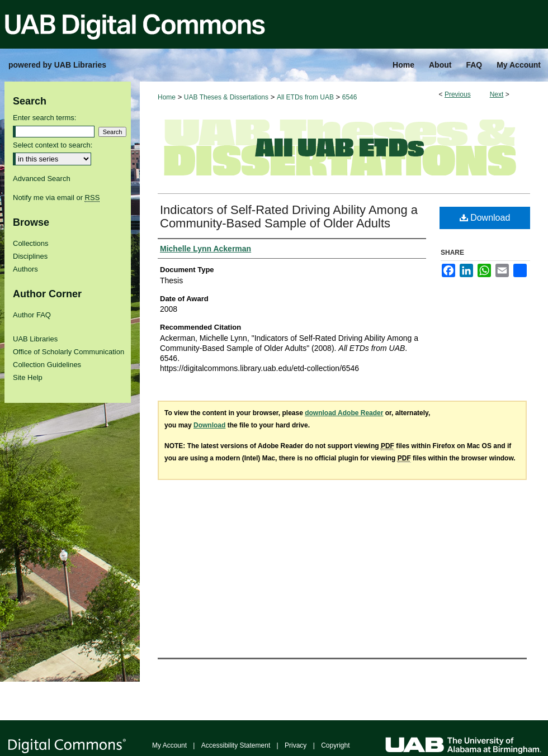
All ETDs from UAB (305, 97)
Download (485, 218)
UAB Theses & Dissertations (226, 97)
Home (167, 97)
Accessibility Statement (236, 745)
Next (497, 94)
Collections (31, 243)
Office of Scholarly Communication (68, 352)
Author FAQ (32, 315)
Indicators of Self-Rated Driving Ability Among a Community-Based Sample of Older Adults (289, 217)
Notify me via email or (56, 198)
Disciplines (30, 256)
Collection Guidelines (47, 365)
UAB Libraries (35, 339)
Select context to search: (53, 145)
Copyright (335, 745)
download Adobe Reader (344, 413)
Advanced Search (42, 179)
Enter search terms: (44, 118)
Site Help (28, 377)
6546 (350, 97)
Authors (25, 269)
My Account (169, 745)
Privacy (296, 745)
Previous (458, 94)
